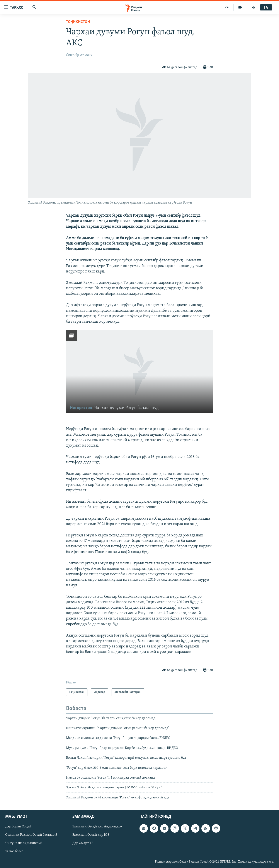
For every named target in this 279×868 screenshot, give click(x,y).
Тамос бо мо (14, 852)
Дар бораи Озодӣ (18, 827)
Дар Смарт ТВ (83, 843)
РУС (227, 7)
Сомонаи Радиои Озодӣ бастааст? (31, 835)
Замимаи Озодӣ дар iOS (91, 835)
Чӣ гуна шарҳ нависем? (24, 843)
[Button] (180, 67)
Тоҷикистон (78, 22)
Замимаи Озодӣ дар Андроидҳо (97, 827)
